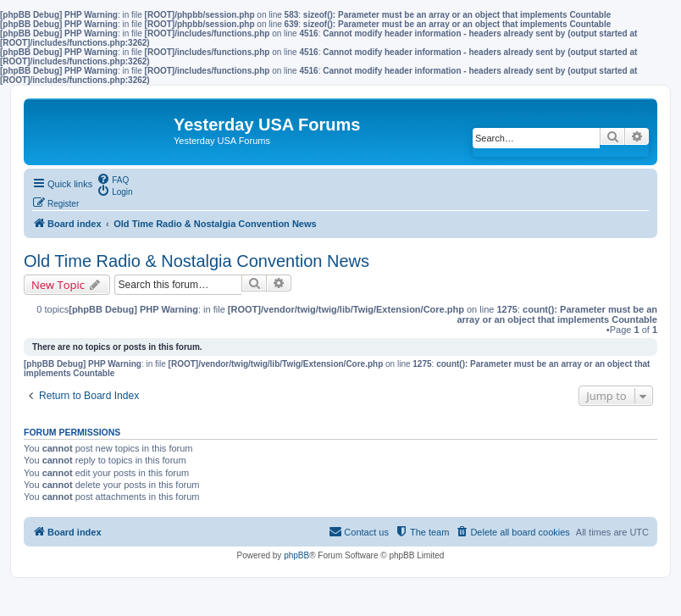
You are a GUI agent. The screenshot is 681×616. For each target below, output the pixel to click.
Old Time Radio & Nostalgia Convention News (197, 261)
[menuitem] (113, 179)
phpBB (296, 555)
